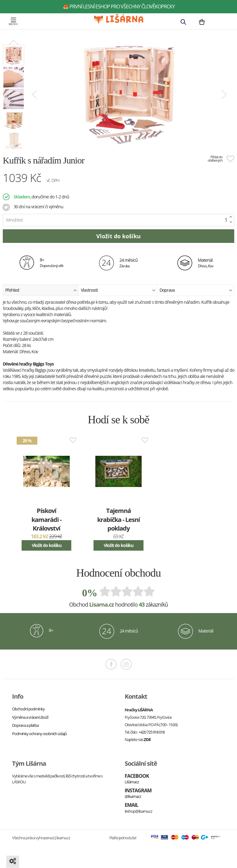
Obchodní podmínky (28, 709)
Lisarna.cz (102, 604)
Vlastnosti (118, 290)
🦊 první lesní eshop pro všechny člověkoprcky (119, 6)
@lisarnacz (133, 796)
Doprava (196, 290)
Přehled (41, 290)
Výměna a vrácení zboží (30, 717)
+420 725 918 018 (152, 732)
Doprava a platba (25, 725)
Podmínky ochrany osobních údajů (39, 734)
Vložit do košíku (47, 545)
